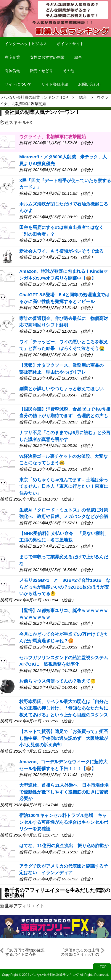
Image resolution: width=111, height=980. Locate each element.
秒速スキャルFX (16, 122)
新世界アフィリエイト (22, 906)
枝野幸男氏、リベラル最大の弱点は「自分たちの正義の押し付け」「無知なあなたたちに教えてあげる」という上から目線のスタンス (64, 708)
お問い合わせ (90, 84)
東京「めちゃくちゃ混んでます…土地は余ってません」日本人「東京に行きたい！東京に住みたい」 (64, 486)
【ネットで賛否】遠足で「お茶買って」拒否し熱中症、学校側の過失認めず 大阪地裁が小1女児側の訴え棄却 (64, 738)
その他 (69, 71)
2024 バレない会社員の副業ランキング (51, 975)
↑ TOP (102, 967)
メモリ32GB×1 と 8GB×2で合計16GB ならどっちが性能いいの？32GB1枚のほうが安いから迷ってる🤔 (65, 587)
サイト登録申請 (55, 84)
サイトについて (18, 84)
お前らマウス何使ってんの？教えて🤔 (58, 681)
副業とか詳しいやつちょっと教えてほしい (61, 389)
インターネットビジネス (26, 44)
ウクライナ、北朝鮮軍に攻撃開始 (53, 137)
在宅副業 (12, 57)
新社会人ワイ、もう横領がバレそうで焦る (61, 251)
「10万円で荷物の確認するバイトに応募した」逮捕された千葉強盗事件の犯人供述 (25, 952)
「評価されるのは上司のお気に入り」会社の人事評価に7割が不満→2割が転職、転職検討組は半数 (80, 952)
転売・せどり (41, 71)
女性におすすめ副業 (47, 57)
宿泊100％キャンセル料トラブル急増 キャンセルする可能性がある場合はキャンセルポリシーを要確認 (64, 822)
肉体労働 (12, 71)
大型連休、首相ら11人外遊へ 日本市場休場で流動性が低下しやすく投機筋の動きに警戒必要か (64, 792)
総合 (78, 57)
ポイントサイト (70, 44)
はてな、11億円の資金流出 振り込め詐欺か (64, 846)
